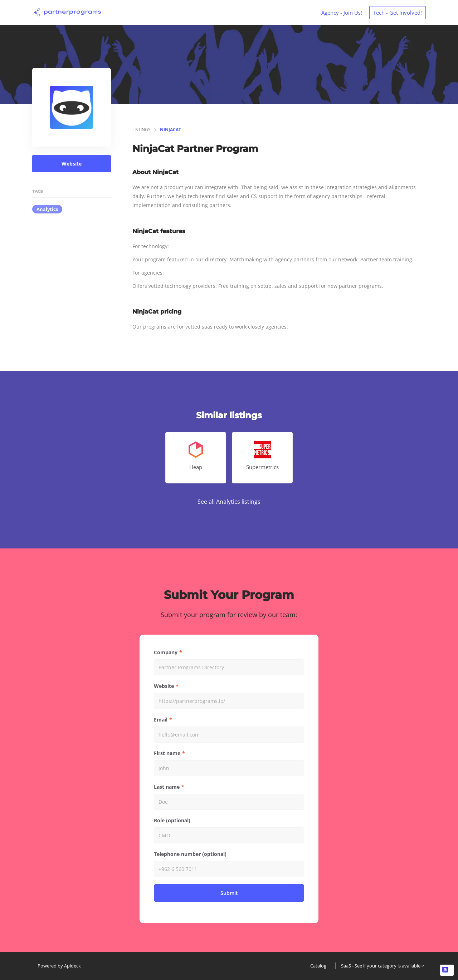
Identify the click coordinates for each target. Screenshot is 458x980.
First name (167, 753)
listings (142, 130)
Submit (229, 893)
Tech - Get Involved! (398, 13)
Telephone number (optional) (190, 854)
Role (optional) (172, 820)
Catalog (318, 966)
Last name (167, 787)
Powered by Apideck (59, 966)
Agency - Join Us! (342, 13)
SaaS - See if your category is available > (383, 966)
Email (161, 720)
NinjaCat (170, 130)
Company (166, 652)
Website (72, 164)
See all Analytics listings (229, 502)
